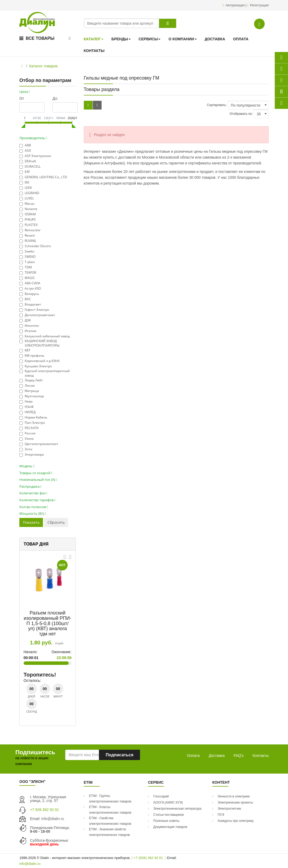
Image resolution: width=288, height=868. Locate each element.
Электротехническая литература (177, 809)
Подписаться (119, 755)
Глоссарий (161, 796)
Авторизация (236, 5)
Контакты (261, 756)
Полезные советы (166, 821)
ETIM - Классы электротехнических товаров (110, 810)
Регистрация (259, 5)
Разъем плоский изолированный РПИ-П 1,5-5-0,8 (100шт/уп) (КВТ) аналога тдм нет (47, 623)
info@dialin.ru (53, 819)
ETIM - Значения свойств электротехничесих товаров (110, 832)
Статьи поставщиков (169, 815)
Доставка (217, 756)
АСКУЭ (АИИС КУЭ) (168, 802)
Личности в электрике (234, 796)
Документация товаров (170, 827)
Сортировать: (217, 105)
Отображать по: (241, 114)
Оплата (193, 756)
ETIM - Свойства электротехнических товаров (110, 821)
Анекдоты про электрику (236, 821)
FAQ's (239, 756)
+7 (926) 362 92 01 (147, 858)
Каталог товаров (43, 66)
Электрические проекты (235, 802)
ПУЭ (221, 815)
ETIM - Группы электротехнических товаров (110, 799)
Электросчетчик (229, 809)
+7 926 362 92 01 (44, 810)
